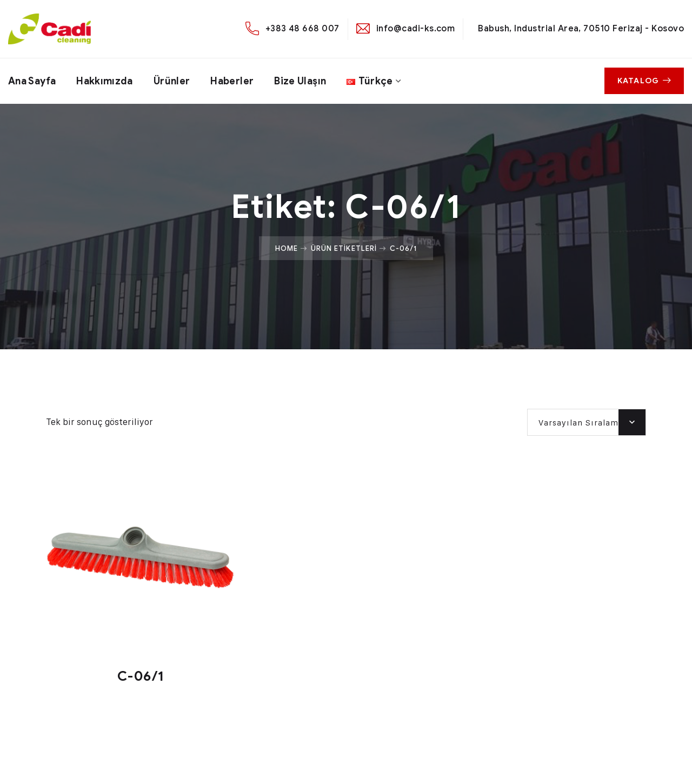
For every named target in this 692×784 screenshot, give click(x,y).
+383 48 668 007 (302, 28)
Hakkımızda (105, 81)
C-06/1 (141, 676)
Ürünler (172, 81)
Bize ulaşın (300, 81)
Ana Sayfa (32, 81)
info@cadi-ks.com (416, 28)
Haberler (232, 81)
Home (287, 248)
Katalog (644, 81)
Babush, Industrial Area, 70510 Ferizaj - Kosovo (581, 28)
